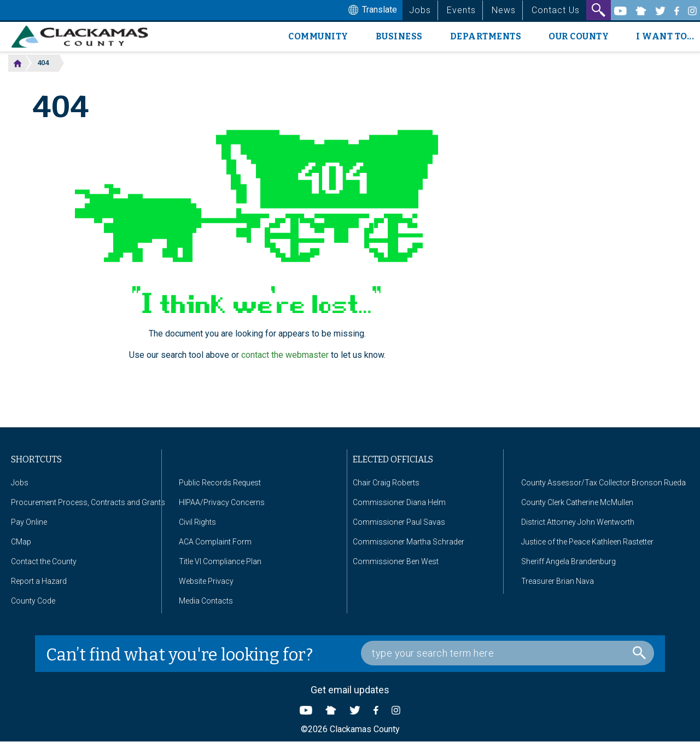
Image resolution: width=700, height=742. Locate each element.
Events (461, 10)
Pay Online (29, 522)
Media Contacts (206, 601)
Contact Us (556, 10)
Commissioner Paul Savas (399, 522)
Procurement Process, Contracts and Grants (88, 502)
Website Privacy (206, 581)
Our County (579, 36)
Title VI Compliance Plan (220, 561)
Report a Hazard (39, 581)
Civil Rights (197, 522)
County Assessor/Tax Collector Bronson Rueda (603, 483)
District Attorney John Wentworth (578, 522)
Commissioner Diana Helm (399, 502)
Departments (486, 36)
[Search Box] (507, 653)
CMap (21, 542)
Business (399, 36)
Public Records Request (220, 483)
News (504, 10)
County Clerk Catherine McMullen (577, 502)
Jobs (420, 10)
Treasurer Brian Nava (558, 581)
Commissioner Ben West (396, 561)
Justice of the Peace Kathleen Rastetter (587, 542)
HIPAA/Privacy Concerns (222, 502)
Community (318, 36)
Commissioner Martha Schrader (409, 542)
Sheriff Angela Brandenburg (568, 561)
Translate (371, 10)
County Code (33, 601)
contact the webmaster (285, 355)
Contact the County (44, 561)
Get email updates (350, 690)
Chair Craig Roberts (386, 483)
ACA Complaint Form (215, 542)
